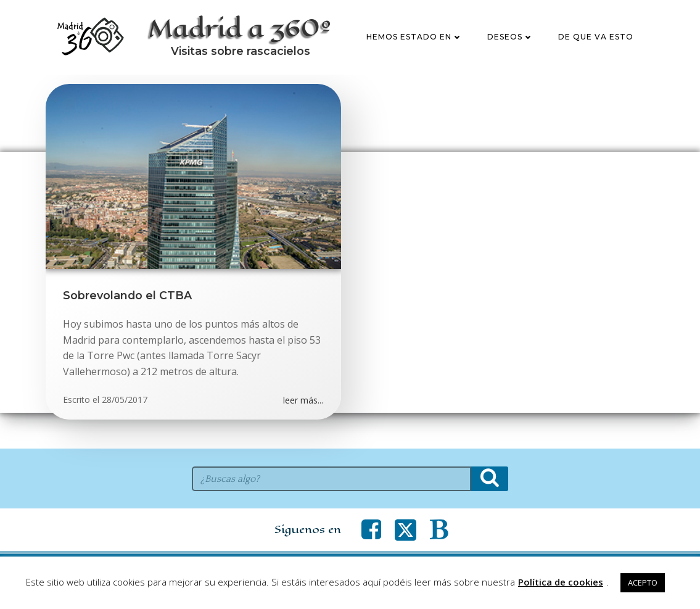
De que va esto (596, 55)
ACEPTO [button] (643, 582)
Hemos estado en (415, 55)
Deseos (511, 55)
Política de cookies (561, 582)
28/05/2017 (125, 436)
